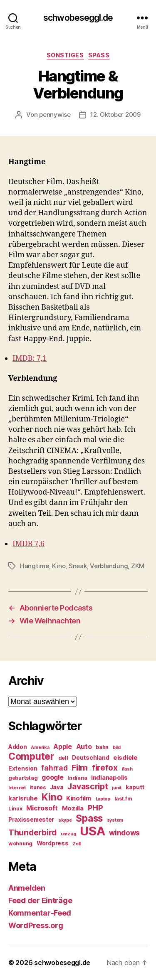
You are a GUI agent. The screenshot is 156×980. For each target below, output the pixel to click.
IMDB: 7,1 (30, 358)
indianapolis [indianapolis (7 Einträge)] (109, 778)
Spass (99, 55)
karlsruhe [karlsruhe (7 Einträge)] (23, 798)
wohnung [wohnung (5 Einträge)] (20, 843)
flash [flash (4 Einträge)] (127, 769)
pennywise (55, 114)
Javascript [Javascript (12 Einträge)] (88, 786)
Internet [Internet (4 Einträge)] (17, 788)
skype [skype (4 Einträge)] (65, 820)
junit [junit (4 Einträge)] (117, 788)
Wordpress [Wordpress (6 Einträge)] (53, 843)
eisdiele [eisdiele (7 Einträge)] (125, 758)
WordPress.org (36, 925)
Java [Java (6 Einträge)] (57, 787)
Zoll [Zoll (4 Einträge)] (77, 844)
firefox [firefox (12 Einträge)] (105, 768)
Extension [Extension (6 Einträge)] (23, 768)
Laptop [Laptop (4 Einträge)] (103, 799)
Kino (59, 566)
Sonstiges (65, 55)
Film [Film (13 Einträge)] (80, 767)
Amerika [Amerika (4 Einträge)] (40, 747)
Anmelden (27, 888)
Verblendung (109, 566)
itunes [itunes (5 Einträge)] (38, 787)
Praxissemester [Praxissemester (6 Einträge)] (31, 820)
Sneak (78, 566)
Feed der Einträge (40, 900)
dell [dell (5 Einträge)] (63, 758)
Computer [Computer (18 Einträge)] (31, 756)
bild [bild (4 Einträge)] (117, 747)
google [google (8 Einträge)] (52, 777)
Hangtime (35, 566)
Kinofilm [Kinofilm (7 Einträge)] (79, 798)
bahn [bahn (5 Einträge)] (102, 747)
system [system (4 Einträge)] (115, 820)
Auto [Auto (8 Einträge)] (84, 747)
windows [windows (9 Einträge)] (124, 833)
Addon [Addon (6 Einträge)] (18, 747)
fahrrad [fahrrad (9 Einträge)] (54, 768)
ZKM (138, 566)
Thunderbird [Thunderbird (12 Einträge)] (32, 832)
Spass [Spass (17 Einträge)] (89, 818)
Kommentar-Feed (40, 913)
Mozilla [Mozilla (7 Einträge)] (73, 808)
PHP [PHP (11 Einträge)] (95, 808)
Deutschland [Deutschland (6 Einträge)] (90, 758)
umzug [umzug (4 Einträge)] (68, 834)
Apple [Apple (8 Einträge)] (63, 747)
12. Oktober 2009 (115, 114)
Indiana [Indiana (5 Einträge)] (77, 778)
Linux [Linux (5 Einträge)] (15, 809)
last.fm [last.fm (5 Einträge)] (123, 799)
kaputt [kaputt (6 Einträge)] (135, 787)
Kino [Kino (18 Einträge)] (52, 797)
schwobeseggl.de (78, 18)
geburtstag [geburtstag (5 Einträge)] (23, 778)
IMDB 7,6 (28, 544)
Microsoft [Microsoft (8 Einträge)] (42, 808)
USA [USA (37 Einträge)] (92, 831)
